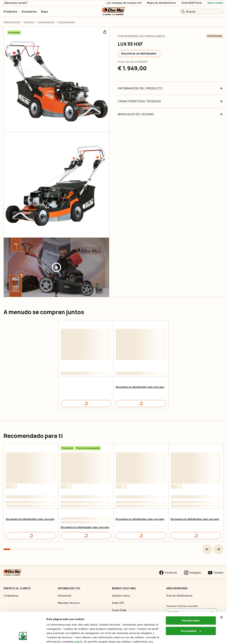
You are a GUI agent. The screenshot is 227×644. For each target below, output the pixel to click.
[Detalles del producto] (86, 404)
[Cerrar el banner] (222, 591)
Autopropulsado (66, 22)
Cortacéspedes (46, 22)
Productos (29, 22)
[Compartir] (104, 32)
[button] (207, 549)
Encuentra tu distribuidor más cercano (140, 387)
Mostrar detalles (57, 637)
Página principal (12, 22)
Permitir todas (191, 594)
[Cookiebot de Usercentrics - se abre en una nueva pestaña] (23, 637)
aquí (78, 615)
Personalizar (191, 604)
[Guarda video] (56, 267)
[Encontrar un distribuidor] (139, 53)
